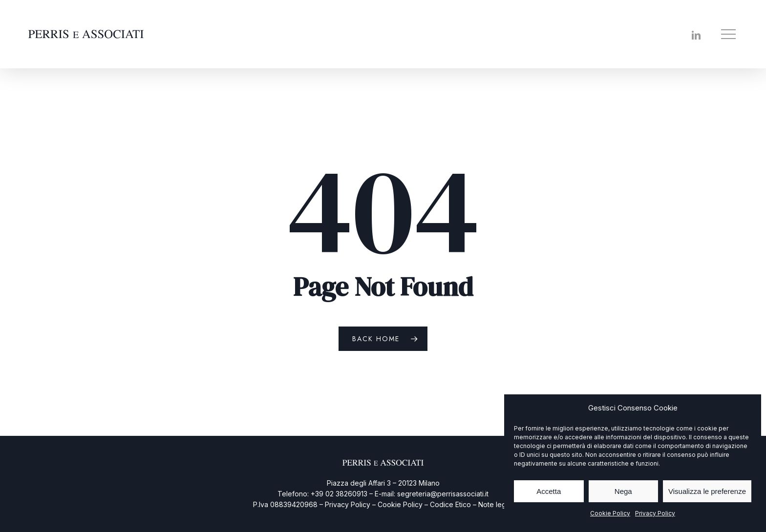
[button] (729, 34)
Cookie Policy (610, 513)
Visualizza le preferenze (707, 491)
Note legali (496, 504)
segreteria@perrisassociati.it (443, 494)
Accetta (549, 491)
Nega (623, 491)
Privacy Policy (655, 513)
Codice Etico (450, 504)
